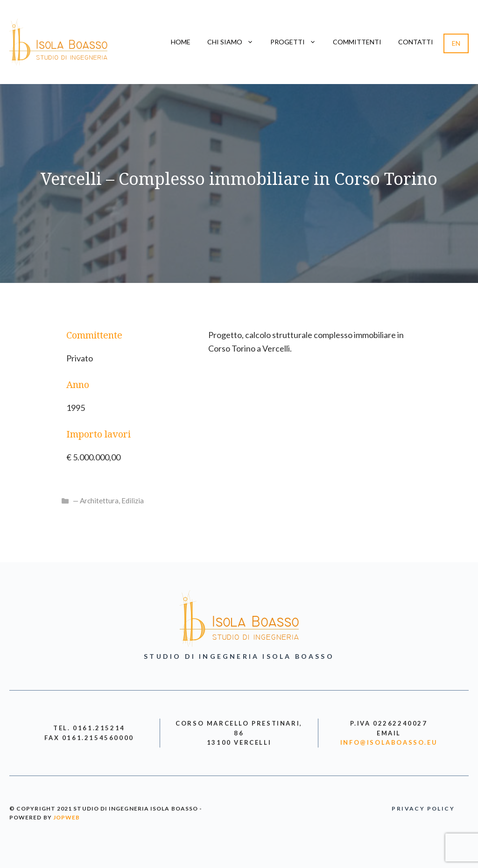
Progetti (297, 42)
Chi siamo (235, 42)
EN (456, 43)
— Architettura (96, 501)
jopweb (67, 817)
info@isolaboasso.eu (389, 742)
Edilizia (133, 501)
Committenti (357, 42)
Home (181, 42)
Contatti (416, 42)
